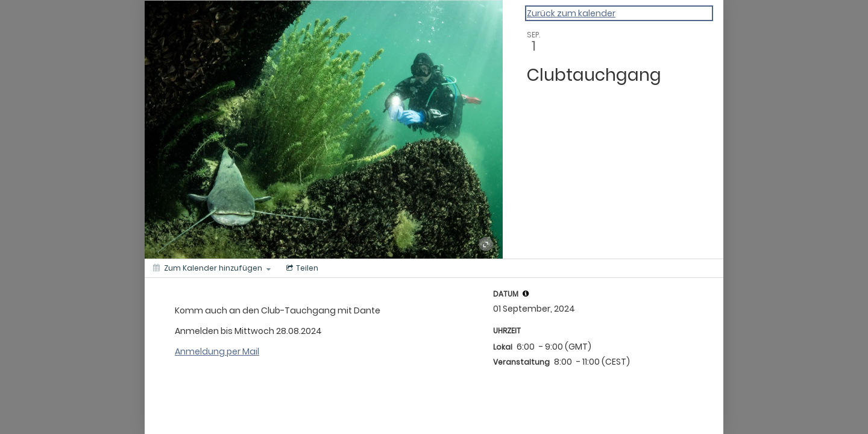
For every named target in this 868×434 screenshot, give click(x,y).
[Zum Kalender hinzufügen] (212, 268)
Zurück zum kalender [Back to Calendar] (571, 13)
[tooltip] (526, 294)
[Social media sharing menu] (301, 268)
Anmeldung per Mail (217, 351)
